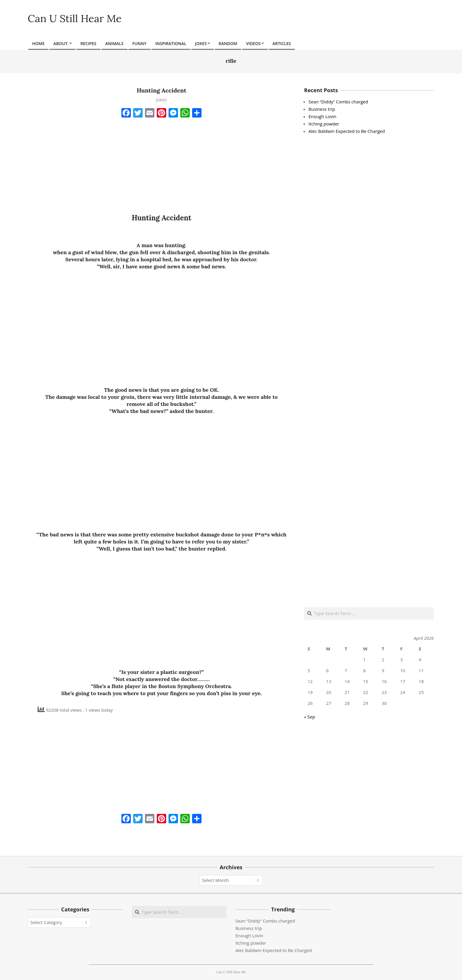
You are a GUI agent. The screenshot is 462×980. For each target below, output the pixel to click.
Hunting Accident (162, 90)
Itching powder (324, 124)
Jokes (162, 100)
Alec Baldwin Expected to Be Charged (347, 131)
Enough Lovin (322, 116)
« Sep (310, 717)
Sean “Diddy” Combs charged (338, 102)
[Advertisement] (161, 165)
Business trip (322, 109)
